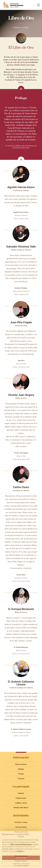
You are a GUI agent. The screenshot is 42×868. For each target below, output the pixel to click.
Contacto (21, 779)
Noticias (21, 769)
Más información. (15, 851)
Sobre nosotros (21, 764)
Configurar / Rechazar (21, 864)
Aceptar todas (21, 858)
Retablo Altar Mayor (21, 808)
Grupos (21, 774)
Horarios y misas (21, 822)
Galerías (21, 793)
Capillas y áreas (21, 803)
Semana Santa (21, 827)
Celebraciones (21, 798)
